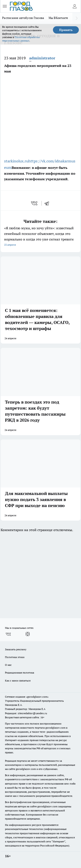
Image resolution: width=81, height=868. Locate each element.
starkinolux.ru (16, 161)
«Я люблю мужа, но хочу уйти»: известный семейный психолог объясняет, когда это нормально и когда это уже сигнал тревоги (40, 237)
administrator (42, 58)
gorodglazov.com (55, 728)
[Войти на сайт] (75, 6)
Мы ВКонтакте (58, 18)
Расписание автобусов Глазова (23, 18)
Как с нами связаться (18, 681)
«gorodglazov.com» (37, 697)
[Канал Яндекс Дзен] (28, 634)
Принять (66, 30)
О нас (8, 665)
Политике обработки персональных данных (21, 39)
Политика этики (15, 657)
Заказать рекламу (16, 649)
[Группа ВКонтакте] (8, 634)
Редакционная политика (20, 673)
